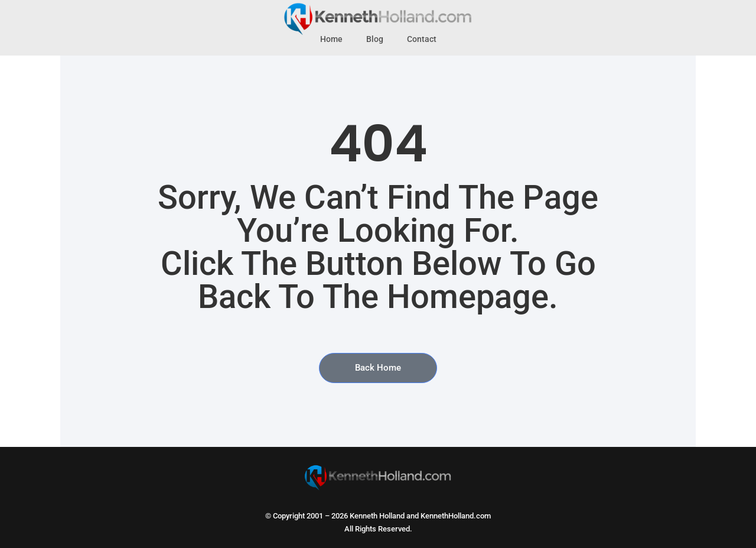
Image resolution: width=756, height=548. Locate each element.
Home (331, 39)
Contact (422, 39)
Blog (375, 39)
